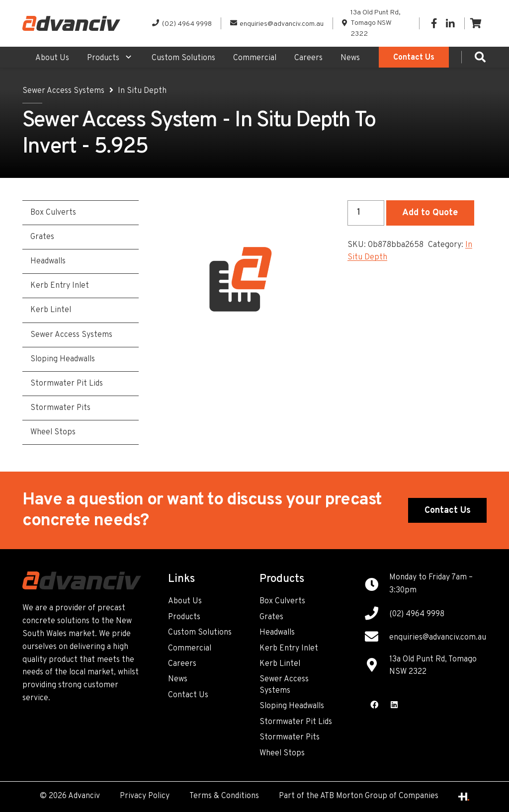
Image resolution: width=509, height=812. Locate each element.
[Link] (71, 23)
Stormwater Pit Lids (296, 722)
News (178, 679)
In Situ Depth (142, 91)
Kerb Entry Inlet (289, 649)
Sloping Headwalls (292, 706)
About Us (185, 601)
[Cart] (476, 23)
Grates (271, 617)
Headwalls (277, 633)
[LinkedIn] (450, 23)
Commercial (190, 649)
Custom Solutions (200, 633)
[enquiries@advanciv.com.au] (377, 638)
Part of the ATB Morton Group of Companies (359, 796)
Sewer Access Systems (63, 91)
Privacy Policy (145, 796)
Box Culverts (282, 601)
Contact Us (188, 695)
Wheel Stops (282, 753)
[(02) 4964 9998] (377, 615)
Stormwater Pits (290, 737)
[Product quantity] (366, 213)
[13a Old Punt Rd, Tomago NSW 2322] (377, 666)
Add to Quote (430, 213)
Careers (182, 664)
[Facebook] (434, 23)
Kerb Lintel (280, 664)
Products (184, 617)
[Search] (480, 57)
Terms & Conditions (224, 796)
